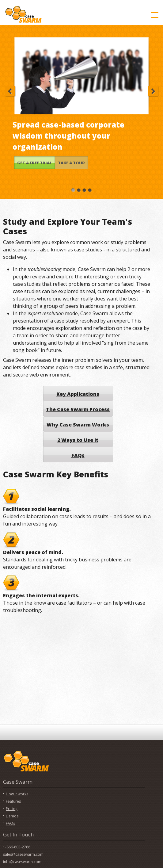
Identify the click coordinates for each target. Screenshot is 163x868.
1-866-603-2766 (17, 847)
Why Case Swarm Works (78, 425)
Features (13, 801)
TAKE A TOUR (71, 163)
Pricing (12, 809)
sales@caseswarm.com (23, 854)
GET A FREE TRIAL (35, 163)
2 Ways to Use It (78, 440)
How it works (17, 794)
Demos (12, 816)
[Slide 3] (84, 190)
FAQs (78, 455)
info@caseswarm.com (22, 862)
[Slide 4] (90, 190)
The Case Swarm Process (78, 409)
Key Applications (78, 394)
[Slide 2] (79, 190)
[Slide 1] (73, 190)
